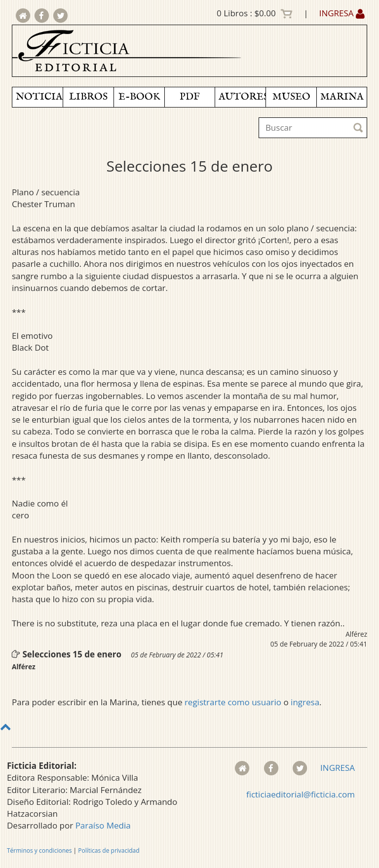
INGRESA (342, 13)
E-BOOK (139, 97)
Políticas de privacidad (109, 850)
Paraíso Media (103, 825)
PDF (190, 97)
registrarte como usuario (233, 702)
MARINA (342, 97)
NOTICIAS (39, 97)
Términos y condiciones (39, 850)
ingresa (305, 702)
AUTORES (242, 97)
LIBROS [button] (88, 97)
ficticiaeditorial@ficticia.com (301, 794)
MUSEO (291, 97)
